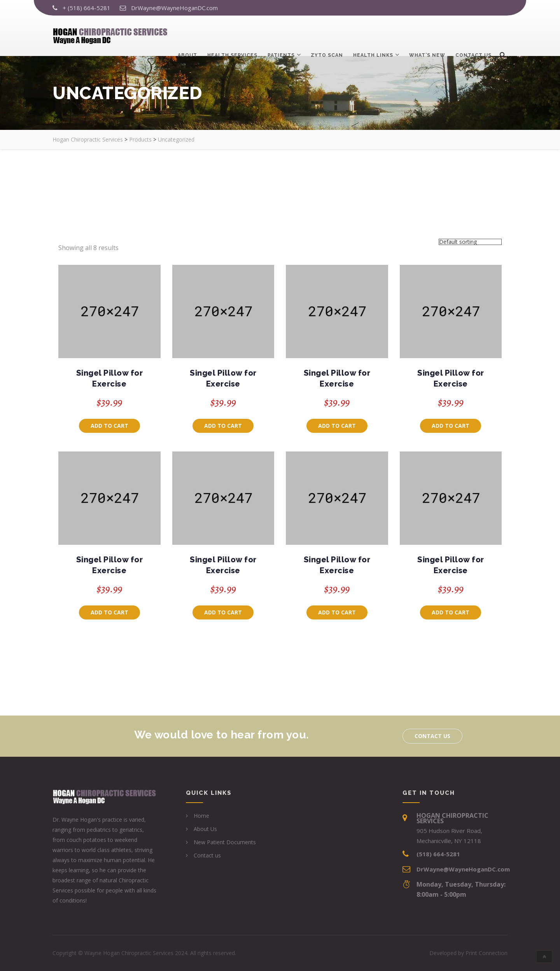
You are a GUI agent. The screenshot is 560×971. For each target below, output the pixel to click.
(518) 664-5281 (438, 854)
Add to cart (109, 426)
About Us (205, 829)
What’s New (427, 34)
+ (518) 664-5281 (87, 8)
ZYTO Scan (327, 34)
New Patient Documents (225, 842)
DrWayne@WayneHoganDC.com (174, 8)
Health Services (232, 34)
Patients (281, 34)
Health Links (373, 34)
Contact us (473, 34)
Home (201, 816)
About (187, 34)
